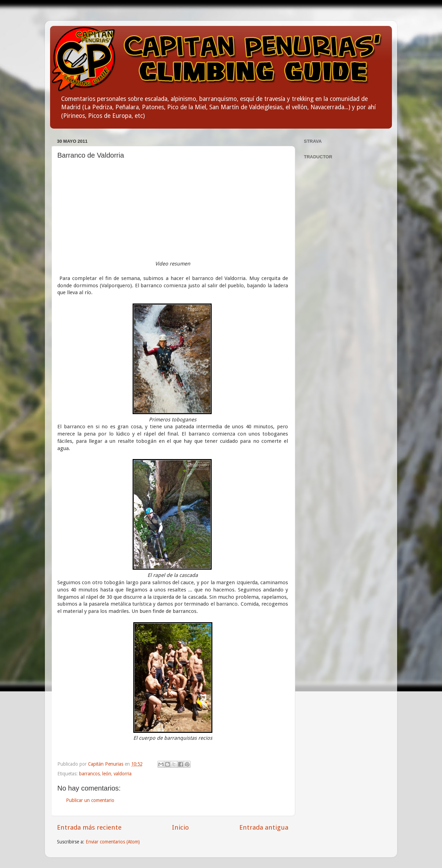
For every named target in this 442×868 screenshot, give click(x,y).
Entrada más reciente (89, 827)
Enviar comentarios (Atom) (113, 842)
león (107, 774)
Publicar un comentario (90, 800)
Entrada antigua (264, 827)
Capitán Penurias (106, 764)
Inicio (180, 827)
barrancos (89, 774)
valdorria (123, 774)
